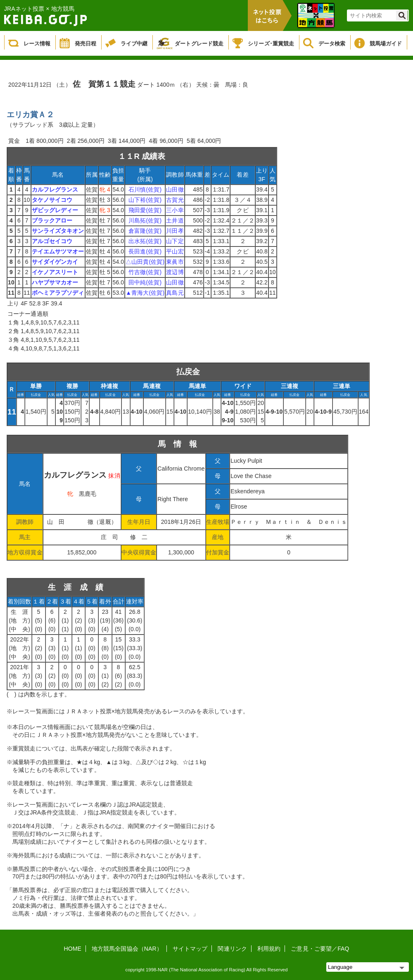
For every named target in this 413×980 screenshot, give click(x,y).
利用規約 (269, 949)
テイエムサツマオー (58, 251)
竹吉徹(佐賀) (145, 272)
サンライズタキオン (58, 231)
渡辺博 (175, 272)
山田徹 (175, 189)
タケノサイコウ (52, 200)
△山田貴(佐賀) (145, 262)
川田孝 (175, 231)
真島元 (175, 293)
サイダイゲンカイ (55, 262)
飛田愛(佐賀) (145, 210)
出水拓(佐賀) (145, 241)
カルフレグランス (55, 189)
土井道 (175, 220)
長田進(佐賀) (145, 251)
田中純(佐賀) (145, 282)
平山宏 (175, 251)
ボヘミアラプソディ (58, 293)
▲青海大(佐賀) (145, 293)
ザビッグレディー (55, 210)
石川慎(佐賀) (145, 189)
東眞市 (175, 262)
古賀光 (175, 200)
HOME (73, 949)
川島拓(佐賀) (145, 220)
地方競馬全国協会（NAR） (127, 949)
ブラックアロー (52, 220)
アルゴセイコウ (52, 241)
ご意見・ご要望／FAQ (320, 949)
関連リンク (232, 949)
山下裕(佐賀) (145, 200)
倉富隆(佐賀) (145, 231)
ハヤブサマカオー (55, 282)
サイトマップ (190, 949)
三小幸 (175, 210)
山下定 (175, 241)
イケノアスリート (55, 272)
